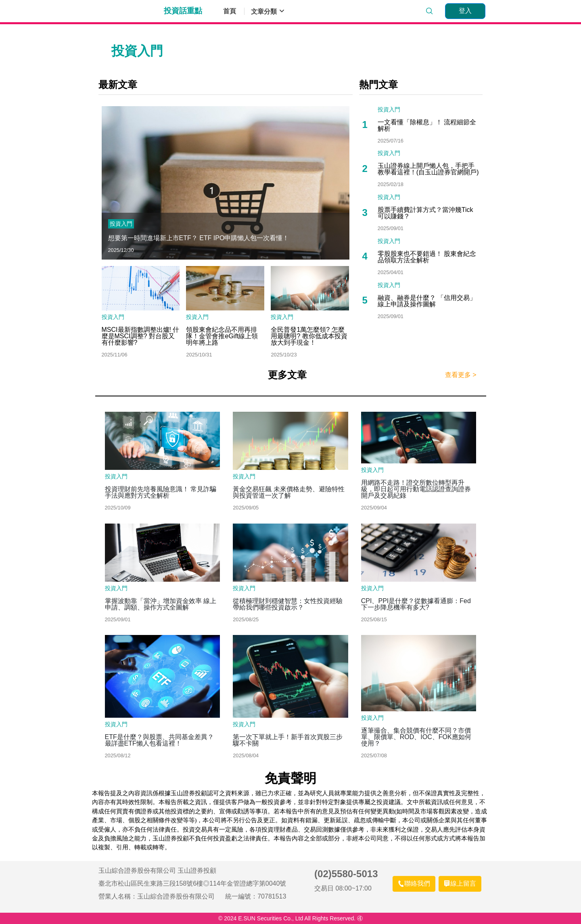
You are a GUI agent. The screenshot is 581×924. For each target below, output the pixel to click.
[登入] (465, 11)
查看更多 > (461, 375)
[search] (429, 11)
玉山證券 (128, 11)
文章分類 (268, 11)
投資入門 (121, 224)
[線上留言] (460, 884)
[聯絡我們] (414, 884)
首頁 (230, 11)
